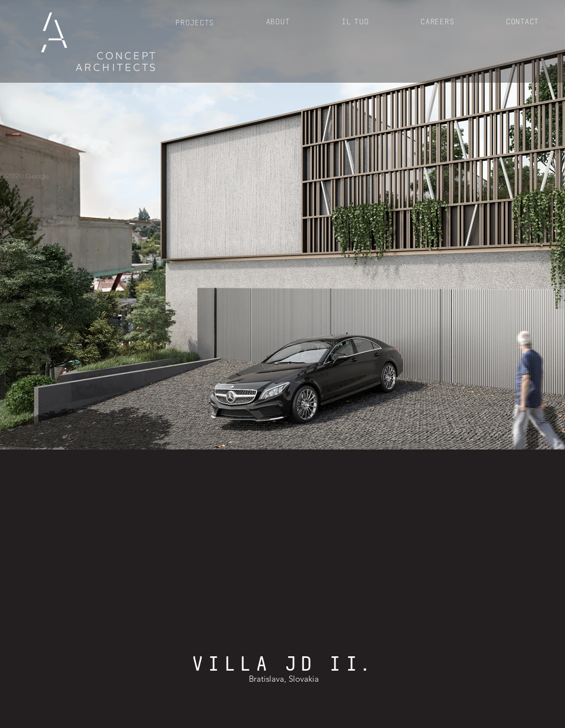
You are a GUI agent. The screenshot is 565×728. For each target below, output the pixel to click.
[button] (195, 22)
